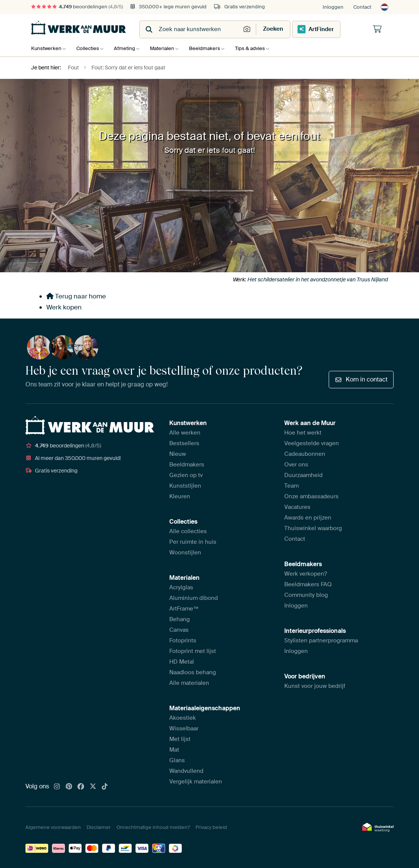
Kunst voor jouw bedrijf (315, 686)
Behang (180, 619)
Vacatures (297, 507)
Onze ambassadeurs (311, 496)
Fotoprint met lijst (193, 651)
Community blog (306, 595)
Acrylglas (181, 587)
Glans (177, 760)
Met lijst (180, 739)
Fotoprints (183, 640)
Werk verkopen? (306, 574)
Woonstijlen (185, 553)
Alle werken (185, 433)
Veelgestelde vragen (312, 443)
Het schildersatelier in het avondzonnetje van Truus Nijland (318, 279)
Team (291, 486)
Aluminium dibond (194, 598)
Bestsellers (184, 443)
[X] (93, 787)
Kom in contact (361, 379)
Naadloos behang (193, 672)
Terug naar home (76, 296)
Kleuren (180, 496)
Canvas (179, 630)
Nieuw (178, 454)
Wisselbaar (184, 728)
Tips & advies (259, 48)
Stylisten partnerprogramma (321, 640)
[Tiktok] (105, 787)
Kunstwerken (46, 48)
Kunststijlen (185, 486)
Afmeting (128, 48)
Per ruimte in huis (193, 542)
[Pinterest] (69, 787)
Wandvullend (186, 771)
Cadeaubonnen (305, 454)
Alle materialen (189, 683)
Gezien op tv (186, 475)
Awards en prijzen (308, 518)
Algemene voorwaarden (53, 827)
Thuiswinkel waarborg (313, 528)
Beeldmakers (212, 48)
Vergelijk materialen (196, 782)
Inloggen (333, 7)
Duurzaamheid (303, 475)
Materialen (168, 48)
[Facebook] (81, 787)
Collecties (90, 48)
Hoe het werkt (303, 433)
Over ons (296, 465)
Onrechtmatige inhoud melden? (153, 827)
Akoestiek (183, 718)
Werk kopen (64, 307)
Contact (362, 7)
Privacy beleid (211, 827)
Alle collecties (188, 531)
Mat (174, 750)
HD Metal (182, 662)
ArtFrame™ (184, 609)
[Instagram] (57, 787)
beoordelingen (77, 7)
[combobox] (191, 29)
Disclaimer (99, 827)
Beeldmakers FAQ (308, 584)
